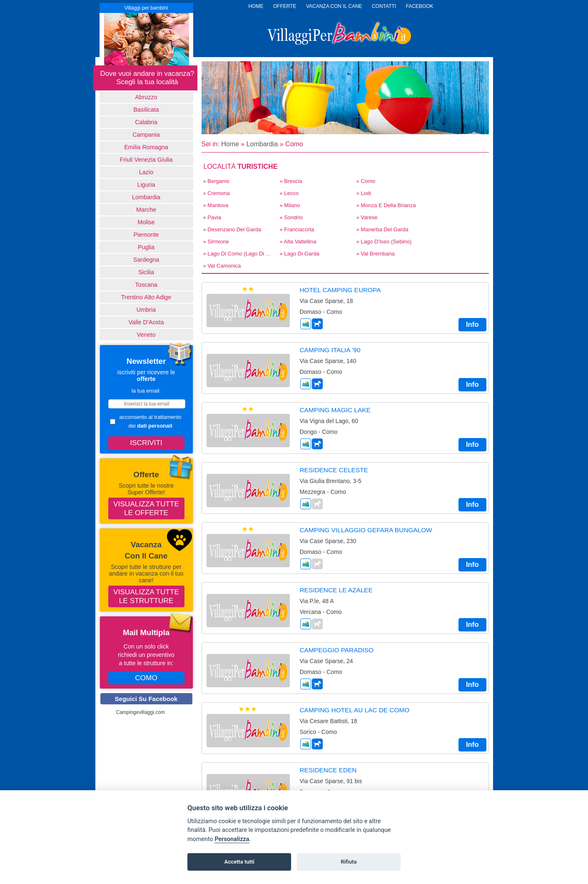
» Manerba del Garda (382, 229)
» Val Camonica (222, 266)
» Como (366, 181)
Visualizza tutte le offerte (146, 508)
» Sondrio (292, 217)
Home (230, 144)
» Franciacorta (297, 229)
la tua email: (146, 391)
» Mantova (216, 205)
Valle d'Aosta (146, 322)
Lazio (146, 172)
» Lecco (289, 193)
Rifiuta (349, 862)
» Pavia (212, 217)
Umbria (146, 310)
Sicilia (146, 272)
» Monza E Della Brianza (386, 205)
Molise (146, 222)
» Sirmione (216, 242)
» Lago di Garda (300, 254)
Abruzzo (146, 97)
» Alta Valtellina (298, 242)
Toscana (146, 285)
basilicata (146, 110)
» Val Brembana (376, 254)
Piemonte (146, 235)
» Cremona (217, 193)
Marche (146, 210)
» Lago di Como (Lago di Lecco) (239, 254)
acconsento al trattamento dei (146, 421)
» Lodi (364, 193)
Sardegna (146, 260)
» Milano (290, 205)
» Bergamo (217, 181)
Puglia (146, 247)
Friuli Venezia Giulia (146, 160)
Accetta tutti (239, 862)
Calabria (146, 122)
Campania (146, 135)
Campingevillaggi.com (141, 712)
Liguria (146, 185)
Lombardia (146, 197)
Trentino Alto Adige (146, 297)
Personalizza (232, 839)
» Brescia (291, 181)
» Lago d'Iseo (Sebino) (384, 242)
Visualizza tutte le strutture (146, 596)
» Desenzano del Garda (232, 229)
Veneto (146, 335)
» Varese (367, 217)
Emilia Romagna (146, 147)
